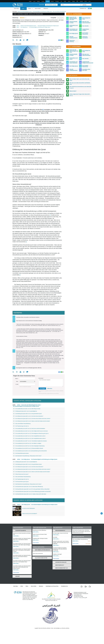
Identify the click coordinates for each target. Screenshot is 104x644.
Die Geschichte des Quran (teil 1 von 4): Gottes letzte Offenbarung (28, 487)
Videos (30, 8)
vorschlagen (42, 388)
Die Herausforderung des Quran (21, 453)
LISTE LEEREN (88, 544)
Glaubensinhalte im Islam (73, 22)
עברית (90, 1)
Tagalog (73, 1)
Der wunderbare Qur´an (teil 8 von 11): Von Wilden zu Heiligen (27, 443)
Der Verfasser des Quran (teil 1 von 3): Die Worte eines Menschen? (28, 416)
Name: (17, 379)
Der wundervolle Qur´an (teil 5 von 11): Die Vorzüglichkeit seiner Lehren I (29, 436)
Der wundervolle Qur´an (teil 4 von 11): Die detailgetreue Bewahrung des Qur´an (31, 433)
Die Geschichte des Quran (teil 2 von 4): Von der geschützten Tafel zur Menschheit (31, 489)
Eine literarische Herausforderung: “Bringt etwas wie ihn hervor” (27, 456)
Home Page (16, 8)
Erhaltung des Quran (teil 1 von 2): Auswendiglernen (25, 411)
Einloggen (42, 5)
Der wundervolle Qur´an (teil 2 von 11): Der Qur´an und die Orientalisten (29, 428)
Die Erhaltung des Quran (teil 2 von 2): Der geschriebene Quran (27, 414)
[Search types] (87, 5)
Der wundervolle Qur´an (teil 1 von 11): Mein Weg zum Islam (27, 409)
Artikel (23, 8)
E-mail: (17, 384)
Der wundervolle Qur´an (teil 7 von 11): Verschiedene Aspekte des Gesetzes (30, 441)
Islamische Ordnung (72, 41)
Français (43, 1)
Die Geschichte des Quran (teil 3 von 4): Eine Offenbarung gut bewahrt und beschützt (32, 492)
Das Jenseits (85, 26)
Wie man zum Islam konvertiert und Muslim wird (80, 84)
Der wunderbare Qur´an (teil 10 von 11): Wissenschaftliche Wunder (28, 448)
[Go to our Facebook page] (82, 587)
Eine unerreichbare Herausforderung (22, 424)
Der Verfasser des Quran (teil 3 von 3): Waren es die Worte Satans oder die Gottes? (32, 421)
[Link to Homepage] (18, 5)
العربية (34, 1)
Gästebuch (46, 8)
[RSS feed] (90, 587)
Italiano (69, 1)
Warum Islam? (73, 91)
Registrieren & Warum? (51, 5)
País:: (17, 381)
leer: (14, 26)
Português (57, 1)
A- (58, 18)
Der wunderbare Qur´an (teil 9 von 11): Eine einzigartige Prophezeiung (29, 446)
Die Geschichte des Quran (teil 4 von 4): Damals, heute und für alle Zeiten (30, 494)
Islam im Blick (38, 8)
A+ (62, 18)
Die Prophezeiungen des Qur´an (21, 426)
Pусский (52, 1)
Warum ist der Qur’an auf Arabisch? (30, 514)
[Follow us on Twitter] (86, 587)
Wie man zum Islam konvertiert (86, 22)
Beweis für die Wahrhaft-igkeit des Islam (25, 11)
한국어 (86, 1)
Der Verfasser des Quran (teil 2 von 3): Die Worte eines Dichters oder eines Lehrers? (32, 419)
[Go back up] (102, 513)
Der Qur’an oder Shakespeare (28, 508)
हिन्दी (77, 1)
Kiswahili (81, 1)
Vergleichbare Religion (86, 30)
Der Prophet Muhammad (85, 33)
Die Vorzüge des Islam (86, 18)
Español (38, 1)
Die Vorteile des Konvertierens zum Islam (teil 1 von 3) (80, 87)
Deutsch (48, 1)
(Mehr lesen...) (16, 536)
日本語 (65, 1)
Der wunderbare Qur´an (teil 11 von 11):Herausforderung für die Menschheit (30, 451)
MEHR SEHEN (16, 573)
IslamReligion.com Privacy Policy (52, 586)
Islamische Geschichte (85, 37)
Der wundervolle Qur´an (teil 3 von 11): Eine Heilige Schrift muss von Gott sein (31, 431)
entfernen (89, 541)
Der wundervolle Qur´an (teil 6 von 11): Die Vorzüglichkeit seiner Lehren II (30, 438)
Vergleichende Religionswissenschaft (88, 62)
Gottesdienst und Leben (74, 26)
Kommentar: (41, 378)
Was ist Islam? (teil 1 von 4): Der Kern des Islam (79, 80)
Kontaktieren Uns (83, 8)
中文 (61, 1)
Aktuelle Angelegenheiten (73, 37)
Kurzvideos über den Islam (86, 70)
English (30, 1)
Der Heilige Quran (24, 27)
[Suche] (81, 5)
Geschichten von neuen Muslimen (73, 30)
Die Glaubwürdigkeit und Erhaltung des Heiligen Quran (42, 11)
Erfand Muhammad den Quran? (21, 474)
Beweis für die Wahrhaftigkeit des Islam (74, 51)
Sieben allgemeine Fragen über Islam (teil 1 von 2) (80, 95)
